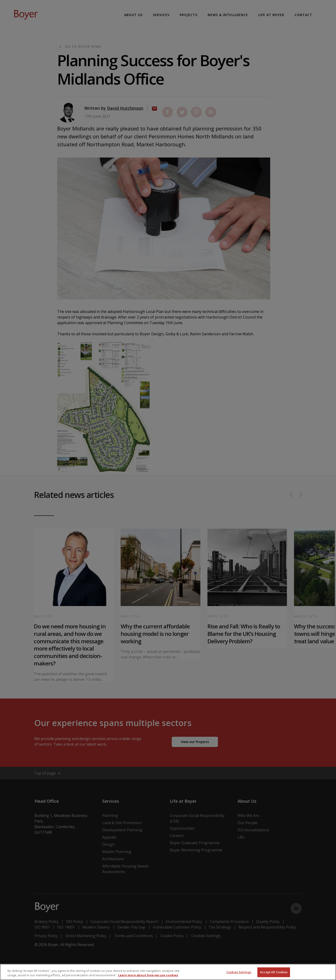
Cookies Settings (239, 972)
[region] (168, 972)
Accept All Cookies (274, 972)
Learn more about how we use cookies (148, 975)
